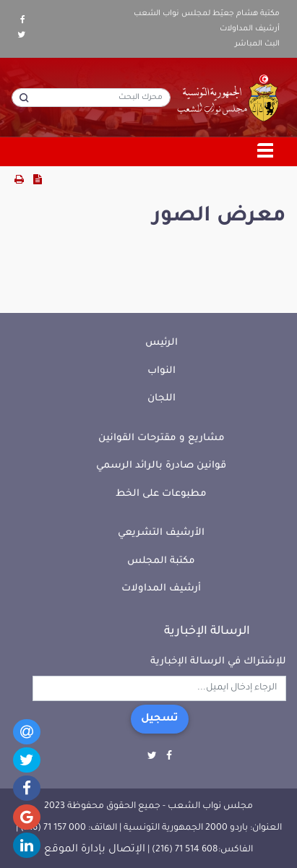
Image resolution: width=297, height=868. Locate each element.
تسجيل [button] (160, 719)
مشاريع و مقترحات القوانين (162, 438)
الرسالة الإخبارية (207, 632)
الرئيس (162, 343)
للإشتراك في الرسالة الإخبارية (218, 662)
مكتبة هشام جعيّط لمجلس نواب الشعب (207, 14)
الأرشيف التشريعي (161, 533)
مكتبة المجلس (161, 561)
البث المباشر (257, 44)
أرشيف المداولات (250, 29)
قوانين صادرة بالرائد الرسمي (161, 466)
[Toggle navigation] (266, 152)
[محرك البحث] (91, 98)
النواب (162, 371)
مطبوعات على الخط (161, 494)
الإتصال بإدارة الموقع (95, 850)
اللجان (162, 399)
